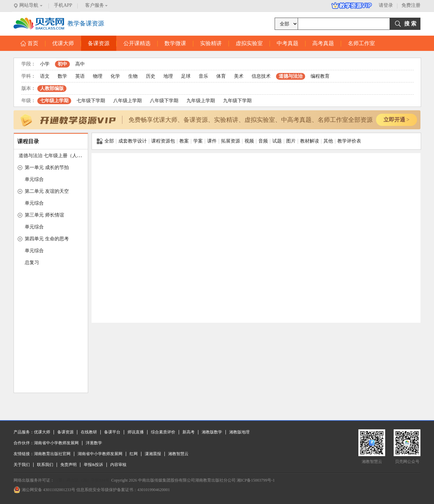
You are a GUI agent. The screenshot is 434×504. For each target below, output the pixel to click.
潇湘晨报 (153, 454)
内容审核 (118, 465)
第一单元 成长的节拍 (47, 167)
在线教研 (89, 432)
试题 (277, 141)
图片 (291, 141)
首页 (29, 43)
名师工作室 (361, 43)
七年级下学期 (91, 101)
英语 (80, 76)
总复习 (32, 263)
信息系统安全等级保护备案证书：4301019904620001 (123, 490)
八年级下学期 (164, 101)
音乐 (203, 76)
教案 (184, 141)
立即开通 (396, 120)
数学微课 (175, 43)
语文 (45, 76)
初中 (62, 64)
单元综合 (34, 179)
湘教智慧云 (178, 454)
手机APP (63, 5)
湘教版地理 (239, 432)
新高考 (189, 432)
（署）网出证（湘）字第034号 (82, 480)
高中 (80, 64)
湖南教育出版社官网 (52, 454)
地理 (168, 76)
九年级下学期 (237, 101)
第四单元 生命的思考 (47, 239)
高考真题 (323, 43)
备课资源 (99, 43)
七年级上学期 (54, 101)
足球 (186, 76)
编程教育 (320, 76)
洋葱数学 (94, 443)
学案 (198, 141)
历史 (151, 76)
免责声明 (68, 465)
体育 (221, 76)
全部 (105, 141)
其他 (328, 141)
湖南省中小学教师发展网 (56, 443)
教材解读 (310, 141)
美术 (239, 76)
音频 (263, 141)
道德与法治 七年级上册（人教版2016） (60, 156)
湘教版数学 (212, 432)
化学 (115, 76)
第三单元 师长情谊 (44, 215)
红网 (134, 454)
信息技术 (261, 76)
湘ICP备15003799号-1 (256, 480)
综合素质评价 (163, 432)
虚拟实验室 (249, 43)
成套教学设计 (133, 141)
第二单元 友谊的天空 (47, 191)
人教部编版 (52, 88)
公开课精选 (137, 43)
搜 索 (410, 24)
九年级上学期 (201, 101)
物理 (98, 76)
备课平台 (112, 432)
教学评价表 (349, 141)
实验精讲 (211, 43)
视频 (249, 141)
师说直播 (136, 432)
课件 (212, 141)
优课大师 (63, 43)
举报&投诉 (93, 465)
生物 (133, 76)
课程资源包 (163, 141)
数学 (62, 76)
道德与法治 (291, 76)
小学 (45, 64)
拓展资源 (231, 141)
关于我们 (22, 465)
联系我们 (45, 465)
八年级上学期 (127, 101)
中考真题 (288, 43)
